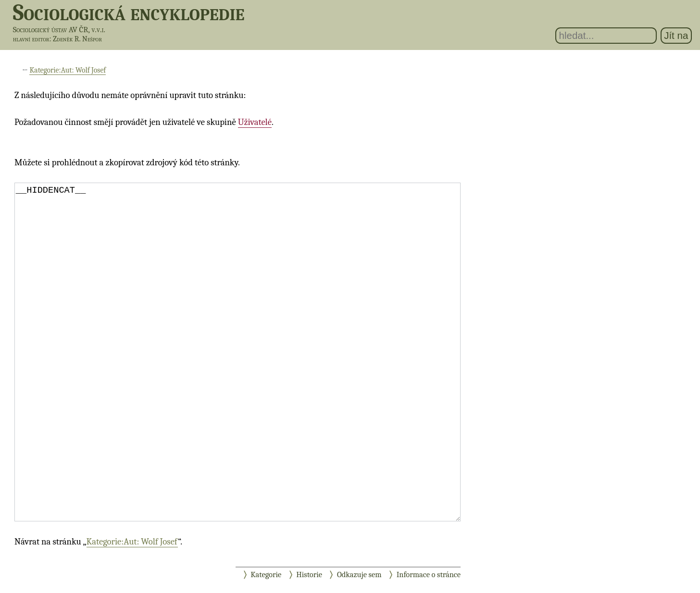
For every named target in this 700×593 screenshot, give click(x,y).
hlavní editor (31, 39)
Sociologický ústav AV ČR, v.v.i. (59, 30)
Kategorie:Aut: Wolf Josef (68, 70)
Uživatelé (255, 122)
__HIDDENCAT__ (237, 352)
